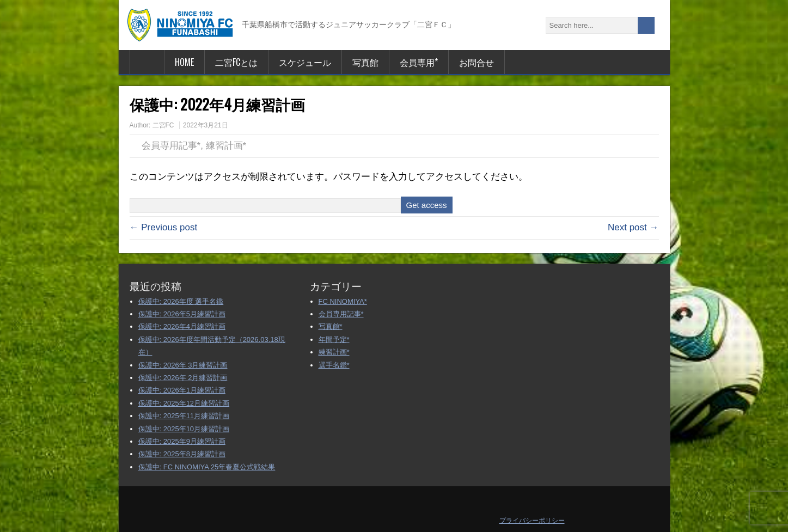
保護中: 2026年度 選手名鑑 (181, 301)
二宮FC (163, 125)
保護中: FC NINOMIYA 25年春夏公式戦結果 (207, 467)
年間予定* (334, 340)
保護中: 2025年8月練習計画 (182, 454)
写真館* (331, 326)
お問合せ (477, 62)
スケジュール (305, 62)
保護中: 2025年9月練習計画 (182, 441)
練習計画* (226, 146)
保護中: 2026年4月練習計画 (182, 326)
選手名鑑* (334, 365)
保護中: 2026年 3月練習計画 (183, 365)
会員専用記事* (171, 146)
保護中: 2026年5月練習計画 (182, 314)
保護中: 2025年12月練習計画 (184, 403)
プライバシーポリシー (532, 521)
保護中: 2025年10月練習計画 (184, 429)
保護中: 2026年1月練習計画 (182, 390)
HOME (184, 62)
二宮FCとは (236, 62)
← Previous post (164, 227)
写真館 (365, 62)
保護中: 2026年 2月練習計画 (183, 378)
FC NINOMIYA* (343, 301)
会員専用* (419, 62)
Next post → (633, 227)
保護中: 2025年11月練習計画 (184, 416)
